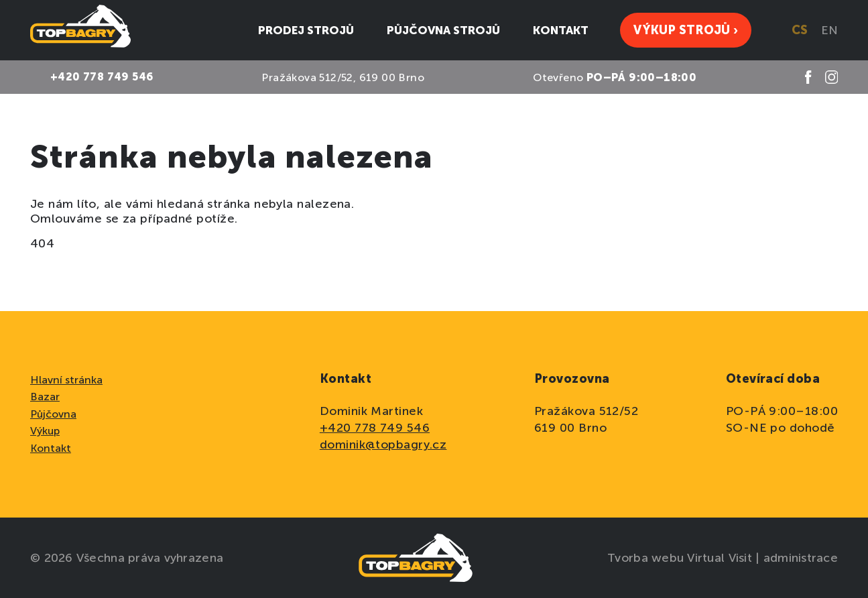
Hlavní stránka (66, 380)
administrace (801, 558)
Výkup (45, 431)
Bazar (45, 397)
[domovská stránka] (80, 30)
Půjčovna (53, 414)
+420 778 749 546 (375, 428)
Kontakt (51, 448)
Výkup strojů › (686, 30)
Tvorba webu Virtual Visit (681, 558)
